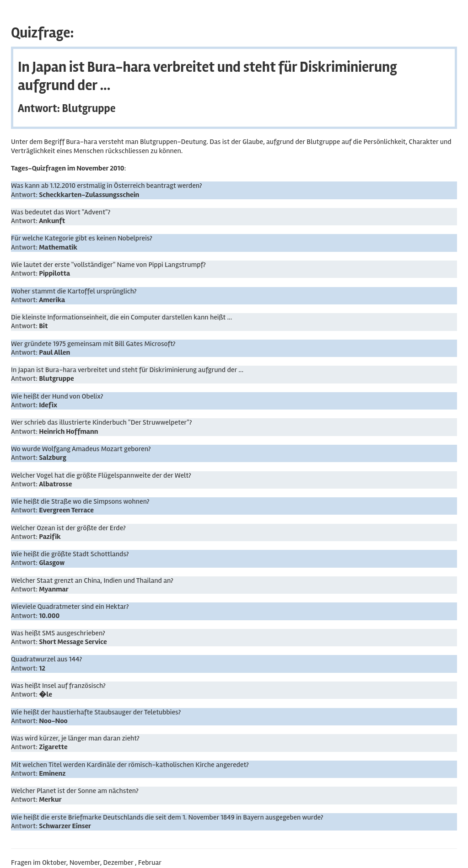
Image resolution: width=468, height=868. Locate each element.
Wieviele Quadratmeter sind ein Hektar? (70, 607)
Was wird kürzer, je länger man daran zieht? (75, 738)
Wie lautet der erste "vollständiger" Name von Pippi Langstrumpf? (108, 265)
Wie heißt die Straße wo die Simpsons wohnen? (80, 501)
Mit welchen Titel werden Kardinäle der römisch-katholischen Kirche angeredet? (130, 765)
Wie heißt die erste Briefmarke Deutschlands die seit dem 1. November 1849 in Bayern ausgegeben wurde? (167, 817)
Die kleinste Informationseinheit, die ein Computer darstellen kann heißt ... (121, 317)
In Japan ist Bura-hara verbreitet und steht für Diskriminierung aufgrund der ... (127, 370)
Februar (150, 863)
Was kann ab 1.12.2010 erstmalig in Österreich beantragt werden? (107, 186)
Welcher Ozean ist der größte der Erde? (68, 528)
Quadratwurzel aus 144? (46, 659)
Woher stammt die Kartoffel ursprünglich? (74, 291)
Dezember (118, 863)
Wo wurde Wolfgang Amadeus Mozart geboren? (81, 449)
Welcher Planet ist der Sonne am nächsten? (75, 791)
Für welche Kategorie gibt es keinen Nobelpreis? (82, 238)
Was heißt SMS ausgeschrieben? (58, 633)
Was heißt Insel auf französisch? (58, 686)
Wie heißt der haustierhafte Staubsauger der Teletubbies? (96, 712)
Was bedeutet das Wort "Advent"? (61, 212)
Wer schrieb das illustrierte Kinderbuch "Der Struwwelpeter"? (101, 422)
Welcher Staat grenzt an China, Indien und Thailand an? (92, 580)
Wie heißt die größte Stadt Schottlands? (70, 554)
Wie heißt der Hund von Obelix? (57, 396)
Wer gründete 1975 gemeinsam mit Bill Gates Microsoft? (93, 344)
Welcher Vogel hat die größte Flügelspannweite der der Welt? (101, 475)
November (85, 863)
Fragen (21, 863)
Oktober (54, 863)
